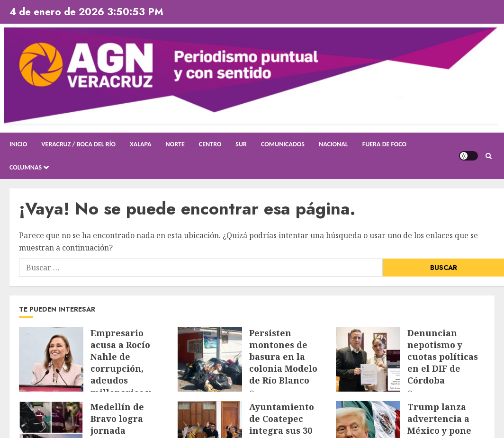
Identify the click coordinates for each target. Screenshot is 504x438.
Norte (175, 144)
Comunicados (283, 144)
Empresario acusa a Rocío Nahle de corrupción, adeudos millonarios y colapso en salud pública (128, 375)
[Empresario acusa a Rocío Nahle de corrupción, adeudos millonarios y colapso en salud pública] (51, 359)
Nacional (333, 144)
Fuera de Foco (384, 144)
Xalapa (141, 144)
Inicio (18, 144)
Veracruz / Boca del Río (78, 144)
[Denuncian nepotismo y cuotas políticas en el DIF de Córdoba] (368, 359)
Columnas (26, 167)
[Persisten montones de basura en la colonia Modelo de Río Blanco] (210, 359)
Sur (241, 144)
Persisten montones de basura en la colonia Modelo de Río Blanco (283, 357)
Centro (210, 144)
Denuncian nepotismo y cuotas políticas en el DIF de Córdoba (443, 357)
